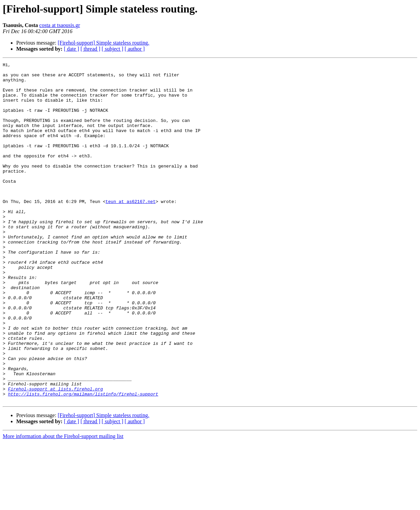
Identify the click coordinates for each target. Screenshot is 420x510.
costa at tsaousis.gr (59, 25)
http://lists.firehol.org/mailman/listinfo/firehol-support (83, 461)
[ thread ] (90, 49)
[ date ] (71, 49)
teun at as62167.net (130, 230)
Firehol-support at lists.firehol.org (56, 455)
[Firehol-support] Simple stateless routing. (104, 43)
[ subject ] (113, 49)
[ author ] (135, 49)
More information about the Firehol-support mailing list (63, 504)
